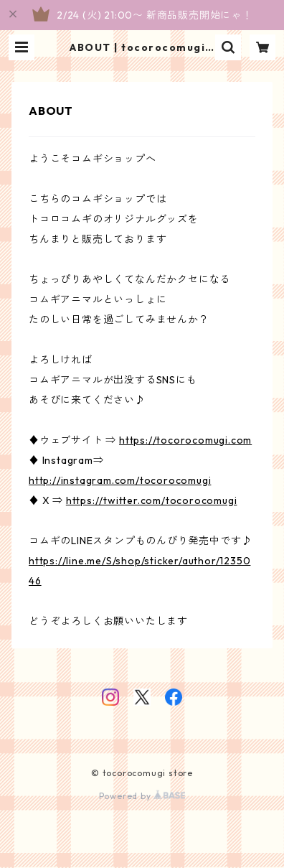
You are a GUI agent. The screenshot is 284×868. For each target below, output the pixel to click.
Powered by (142, 796)
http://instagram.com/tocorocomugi (120, 480)
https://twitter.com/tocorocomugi (152, 500)
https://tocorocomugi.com (185, 440)
